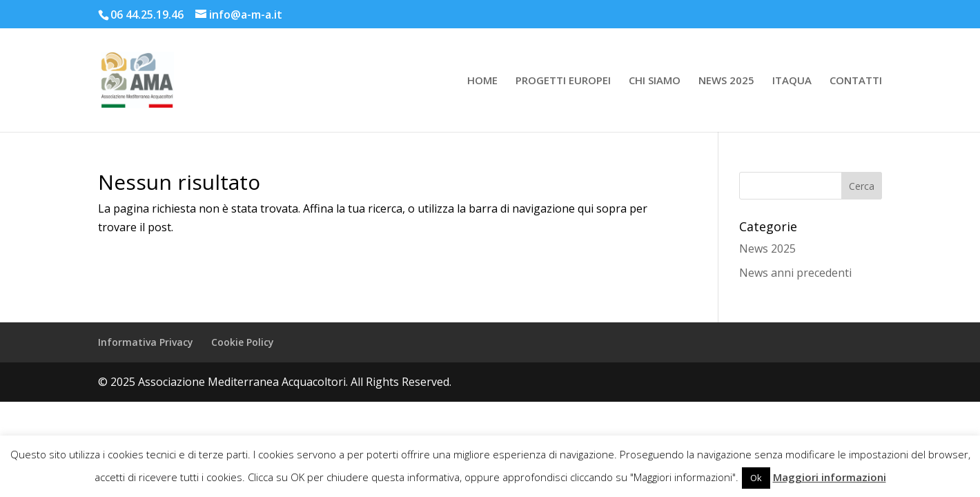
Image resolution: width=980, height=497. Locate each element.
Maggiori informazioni (830, 477)
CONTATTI (856, 81)
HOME (482, 81)
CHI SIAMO (655, 81)
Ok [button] (756, 478)
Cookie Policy (243, 342)
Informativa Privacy (146, 342)
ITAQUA (792, 81)
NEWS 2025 (726, 81)
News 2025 (767, 248)
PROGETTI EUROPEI (563, 81)
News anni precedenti (795, 273)
